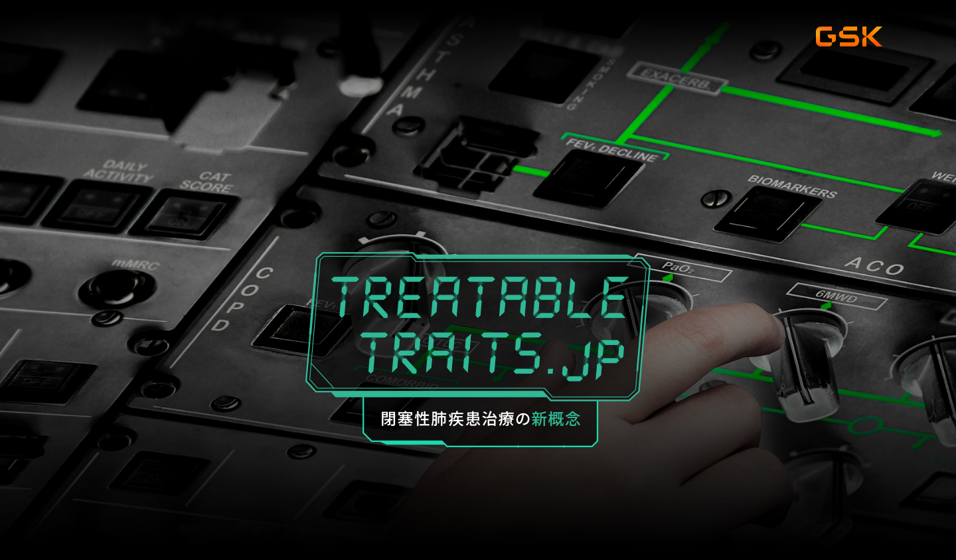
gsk (849, 37)
